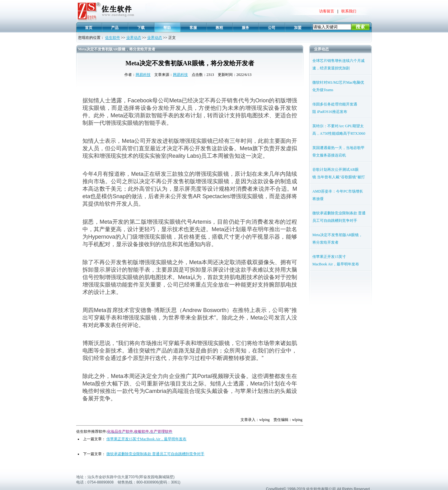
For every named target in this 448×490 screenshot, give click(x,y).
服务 (245, 28)
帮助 (167, 28)
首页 (89, 28)
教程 (219, 28)
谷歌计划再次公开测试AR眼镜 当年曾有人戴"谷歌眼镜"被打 (339, 173)
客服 (193, 28)
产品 (115, 28)
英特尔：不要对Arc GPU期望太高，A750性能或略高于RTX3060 (339, 130)
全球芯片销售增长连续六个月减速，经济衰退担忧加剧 (338, 64)
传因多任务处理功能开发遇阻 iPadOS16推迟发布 (335, 108)
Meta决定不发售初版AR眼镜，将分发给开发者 (337, 239)
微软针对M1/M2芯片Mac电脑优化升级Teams (338, 86)
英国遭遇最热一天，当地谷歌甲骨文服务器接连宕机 (338, 152)
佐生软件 (113, 38)
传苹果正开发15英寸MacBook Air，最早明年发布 (147, 439)
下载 (141, 28)
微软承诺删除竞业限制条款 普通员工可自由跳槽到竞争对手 (155, 454)
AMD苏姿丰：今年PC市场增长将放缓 (338, 195)
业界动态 (134, 38)
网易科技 (143, 75)
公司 (272, 28)
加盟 (298, 28)
